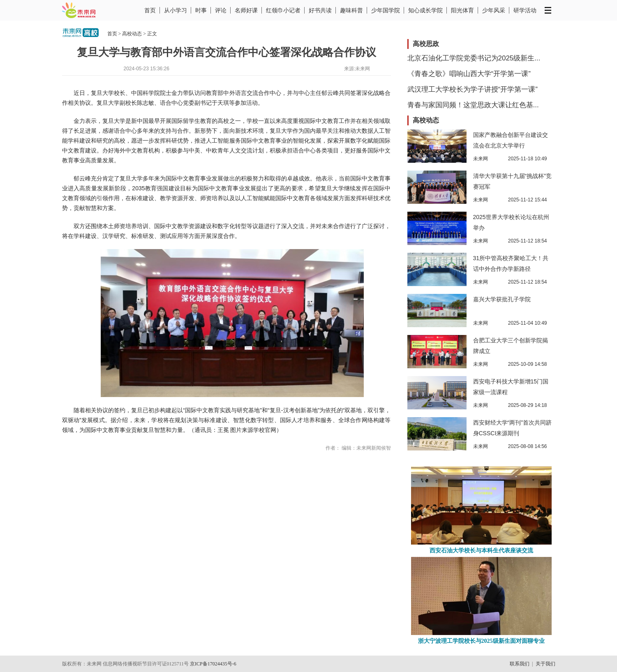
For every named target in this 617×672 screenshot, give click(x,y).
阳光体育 (462, 10)
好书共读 (320, 10)
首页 (150, 10)
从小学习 (176, 10)
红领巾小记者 (283, 10)
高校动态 (132, 34)
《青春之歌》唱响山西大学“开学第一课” (469, 74)
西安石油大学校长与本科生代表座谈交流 (481, 551)
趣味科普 (351, 10)
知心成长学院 (425, 10)
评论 (221, 10)
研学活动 (525, 10)
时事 (201, 10)
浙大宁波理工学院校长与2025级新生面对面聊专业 (481, 641)
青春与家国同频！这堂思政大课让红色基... (473, 105)
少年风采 (494, 10)
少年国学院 (386, 10)
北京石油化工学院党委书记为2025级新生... (474, 58)
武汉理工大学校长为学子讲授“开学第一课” (473, 89)
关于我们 (545, 664)
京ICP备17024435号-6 (213, 664)
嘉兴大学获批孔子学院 (502, 299)
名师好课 (246, 10)
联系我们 (520, 664)
